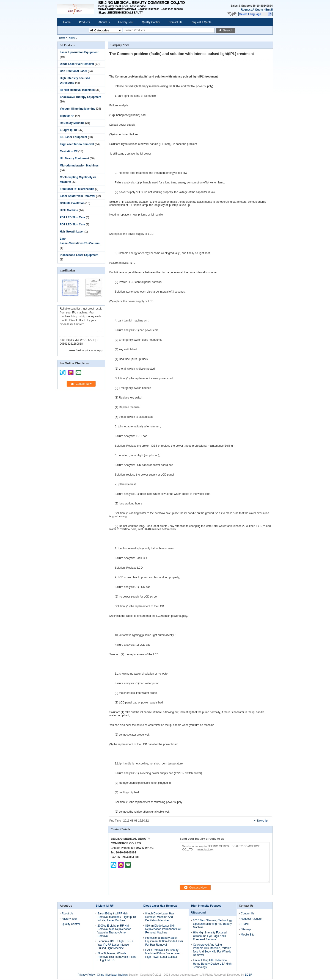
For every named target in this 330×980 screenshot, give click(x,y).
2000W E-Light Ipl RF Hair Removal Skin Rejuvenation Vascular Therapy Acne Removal (114, 931)
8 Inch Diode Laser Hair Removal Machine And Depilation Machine (160, 917)
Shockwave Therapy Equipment (81, 97)
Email (269, 10)
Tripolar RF (67, 116)
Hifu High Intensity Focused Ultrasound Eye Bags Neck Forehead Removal (210, 936)
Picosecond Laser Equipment (79, 255)
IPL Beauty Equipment (74, 158)
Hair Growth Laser (72, 232)
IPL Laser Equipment (73, 137)
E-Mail (245, 924)
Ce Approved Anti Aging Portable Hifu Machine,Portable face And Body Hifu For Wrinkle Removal (212, 950)
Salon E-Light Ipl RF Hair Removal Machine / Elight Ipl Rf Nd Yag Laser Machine (117, 917)
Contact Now (84, 384)
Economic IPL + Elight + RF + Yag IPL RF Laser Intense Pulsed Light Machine (115, 945)
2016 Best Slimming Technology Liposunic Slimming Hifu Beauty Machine (213, 924)
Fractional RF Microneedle (77, 189)
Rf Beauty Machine (72, 123)
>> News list (261, 821)
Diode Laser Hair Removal (77, 64)
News (72, 38)
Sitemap (246, 929)
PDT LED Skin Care (72, 217)
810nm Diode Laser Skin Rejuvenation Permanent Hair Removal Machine (163, 929)
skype (63, 371)
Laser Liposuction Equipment (79, 52)
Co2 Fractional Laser (73, 71)
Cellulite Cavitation (72, 203)
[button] (256, 14)
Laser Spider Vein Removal (77, 196)
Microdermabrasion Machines (79, 166)
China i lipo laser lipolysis (112, 975)
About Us (104, 22)
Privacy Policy (86, 975)
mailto (78, 371)
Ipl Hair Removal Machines (77, 90)
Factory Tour (126, 22)
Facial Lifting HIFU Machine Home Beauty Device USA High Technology (212, 964)
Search (228, 30)
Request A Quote (252, 10)
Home (67, 22)
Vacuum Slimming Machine (78, 109)
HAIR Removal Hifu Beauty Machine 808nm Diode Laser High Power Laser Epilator (163, 953)
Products (84, 22)
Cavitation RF (69, 151)
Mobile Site (248, 935)
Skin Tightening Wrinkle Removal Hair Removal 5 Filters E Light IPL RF (117, 957)
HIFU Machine (69, 210)
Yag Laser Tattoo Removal (77, 144)
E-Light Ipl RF (69, 130)
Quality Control (151, 22)
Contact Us (175, 22)
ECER (249, 975)
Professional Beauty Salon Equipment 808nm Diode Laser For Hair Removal (164, 941)
